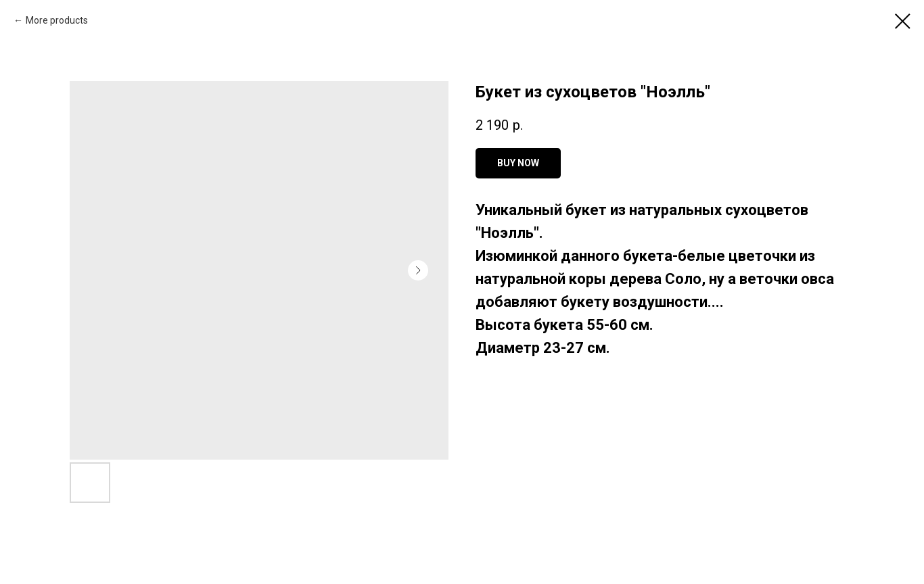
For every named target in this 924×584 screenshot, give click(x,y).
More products (57, 20)
